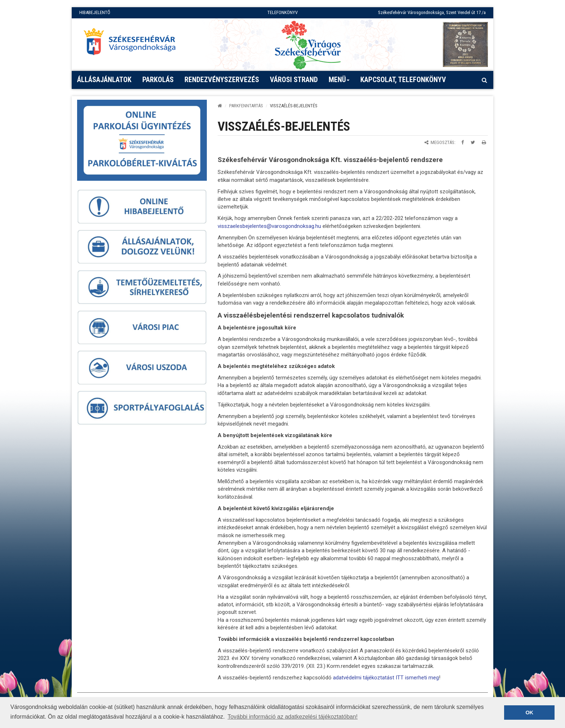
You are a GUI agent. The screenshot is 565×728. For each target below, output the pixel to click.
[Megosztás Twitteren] (473, 142)
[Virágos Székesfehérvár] (308, 44)
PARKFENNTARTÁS (246, 106)
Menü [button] (339, 82)
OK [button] (529, 713)
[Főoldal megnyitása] (133, 44)
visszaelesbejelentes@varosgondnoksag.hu (269, 226)
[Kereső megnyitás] (484, 80)
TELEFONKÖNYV (282, 12)
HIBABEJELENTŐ (95, 12)
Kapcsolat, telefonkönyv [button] (403, 80)
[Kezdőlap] (220, 106)
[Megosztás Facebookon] (462, 142)
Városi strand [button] (294, 80)
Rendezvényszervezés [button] (222, 80)
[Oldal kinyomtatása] (484, 142)
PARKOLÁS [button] (158, 80)
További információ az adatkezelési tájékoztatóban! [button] (292, 717)
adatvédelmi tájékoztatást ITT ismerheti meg (386, 678)
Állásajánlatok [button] (104, 80)
